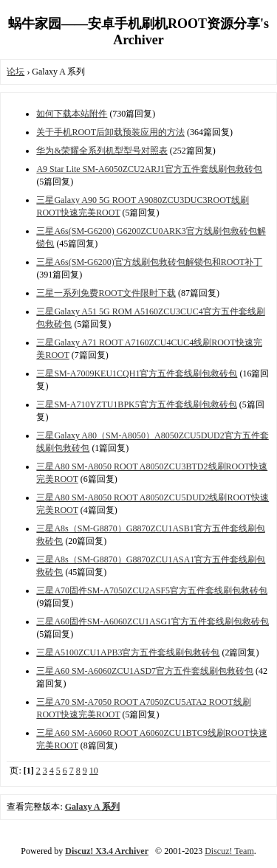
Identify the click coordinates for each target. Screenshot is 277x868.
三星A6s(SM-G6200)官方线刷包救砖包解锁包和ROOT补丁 (149, 262)
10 (94, 771)
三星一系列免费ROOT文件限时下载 (106, 293)
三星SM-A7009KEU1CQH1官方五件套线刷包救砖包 (137, 373)
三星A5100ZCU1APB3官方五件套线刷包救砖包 (128, 652)
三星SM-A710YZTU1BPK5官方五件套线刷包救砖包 (136, 404)
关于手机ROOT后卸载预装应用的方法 (110, 132)
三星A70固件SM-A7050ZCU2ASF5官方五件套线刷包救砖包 (152, 590)
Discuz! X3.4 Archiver (107, 851)
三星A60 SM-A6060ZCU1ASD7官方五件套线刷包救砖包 (145, 671)
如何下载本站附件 (72, 114)
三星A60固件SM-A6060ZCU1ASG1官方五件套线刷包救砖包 (153, 621)
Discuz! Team (229, 851)
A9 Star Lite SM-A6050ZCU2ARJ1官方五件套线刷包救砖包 (149, 169)
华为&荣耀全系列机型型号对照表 (102, 151)
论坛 (16, 72)
